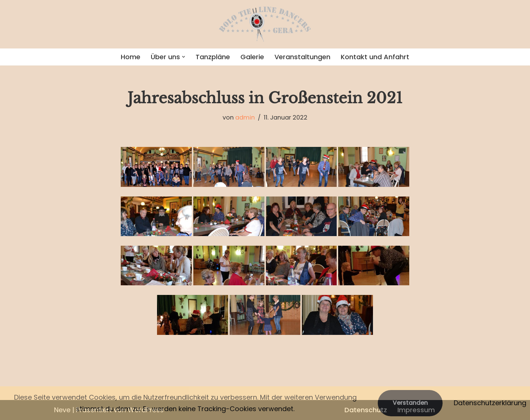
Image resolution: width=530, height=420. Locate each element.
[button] (184, 57)
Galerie (252, 57)
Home (131, 57)
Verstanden (410, 403)
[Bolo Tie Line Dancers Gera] (265, 24)
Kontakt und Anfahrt (375, 57)
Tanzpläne (213, 57)
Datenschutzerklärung (490, 403)
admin (245, 117)
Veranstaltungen (302, 57)
